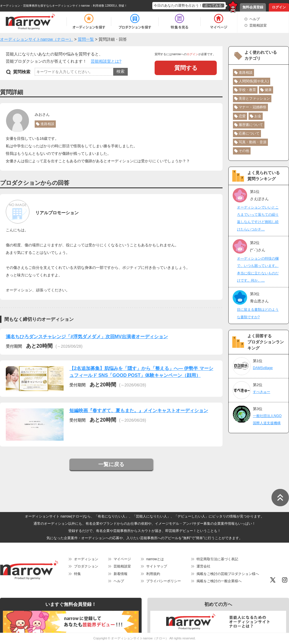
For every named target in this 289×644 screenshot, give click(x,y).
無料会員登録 (253, 7)
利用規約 (153, 574)
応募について (249, 133)
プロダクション (86, 566)
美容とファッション (254, 98)
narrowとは (155, 559)
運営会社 (203, 566)
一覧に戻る (111, 464)
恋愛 (242, 116)
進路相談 (47, 124)
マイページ (122, 559)
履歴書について (251, 125)
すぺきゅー (262, 392)
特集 (77, 574)
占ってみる (213, 5)
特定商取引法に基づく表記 (217, 559)
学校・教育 (247, 90)
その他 (244, 151)
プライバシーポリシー (164, 581)
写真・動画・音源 (253, 142)
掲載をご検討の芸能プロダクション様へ (228, 574)
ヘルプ (255, 19)
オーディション (86, 559)
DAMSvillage (263, 368)
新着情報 (121, 574)
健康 (268, 90)
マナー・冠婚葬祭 (253, 107)
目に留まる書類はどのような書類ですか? (258, 313)
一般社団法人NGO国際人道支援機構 (267, 419)
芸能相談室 (258, 25)
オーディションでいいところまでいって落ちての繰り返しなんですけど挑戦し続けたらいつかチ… (258, 218)
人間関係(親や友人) (254, 81)
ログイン (279, 7)
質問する (186, 68)
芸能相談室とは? (106, 61)
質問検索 (22, 72)
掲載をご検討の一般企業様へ (219, 581)
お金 (258, 116)
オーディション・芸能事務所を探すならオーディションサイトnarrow (45, 6)
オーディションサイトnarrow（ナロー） (140, 638)
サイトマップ (157, 566)
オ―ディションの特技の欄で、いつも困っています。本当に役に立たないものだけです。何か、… (258, 269)
